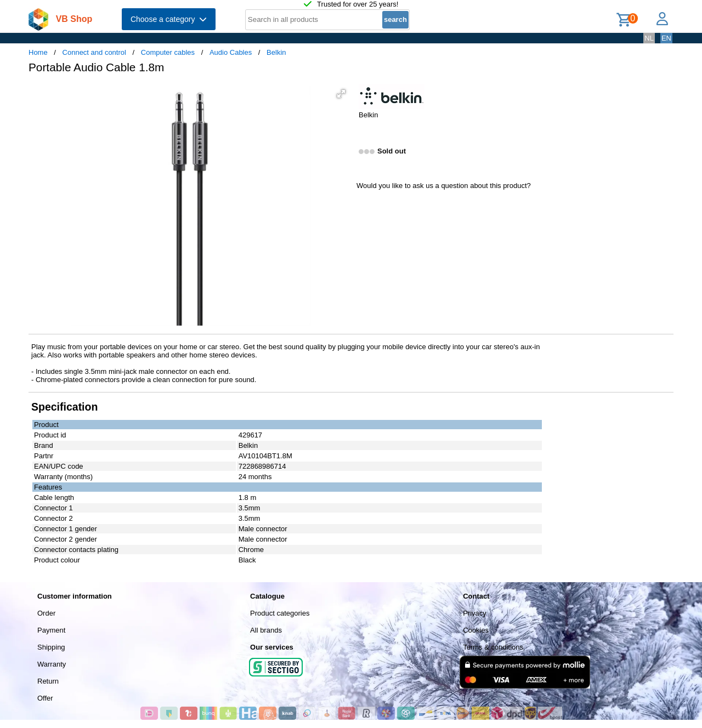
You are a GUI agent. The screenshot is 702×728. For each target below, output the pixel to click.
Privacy (475, 613)
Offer (45, 698)
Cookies (476, 630)
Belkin (276, 52)
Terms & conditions (493, 647)
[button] (341, 94)
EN (666, 38)
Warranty (52, 664)
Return (48, 681)
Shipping (51, 647)
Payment (51, 630)
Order (46, 613)
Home (38, 52)
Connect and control (94, 52)
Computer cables (168, 52)
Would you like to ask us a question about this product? (444, 186)
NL (649, 38)
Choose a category (169, 19)
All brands (266, 630)
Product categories (280, 613)
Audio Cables (231, 52)
